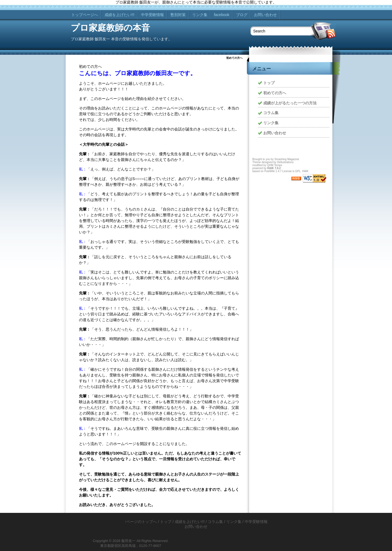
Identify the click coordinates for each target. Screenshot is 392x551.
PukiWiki (269, 171)
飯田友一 (128, 541)
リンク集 (200, 15)
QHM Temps (275, 165)
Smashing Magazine (287, 159)
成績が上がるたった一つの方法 (290, 103)
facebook (222, 15)
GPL (298, 171)
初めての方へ (275, 93)
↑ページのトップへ (141, 522)
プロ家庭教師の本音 (110, 28)
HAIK (270, 168)
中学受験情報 (152, 15)
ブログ (242, 15)
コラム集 (271, 113)
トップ (269, 83)
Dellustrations (285, 162)
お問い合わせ (265, 15)
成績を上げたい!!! (120, 15)
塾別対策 (178, 15)
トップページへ (85, 15)
